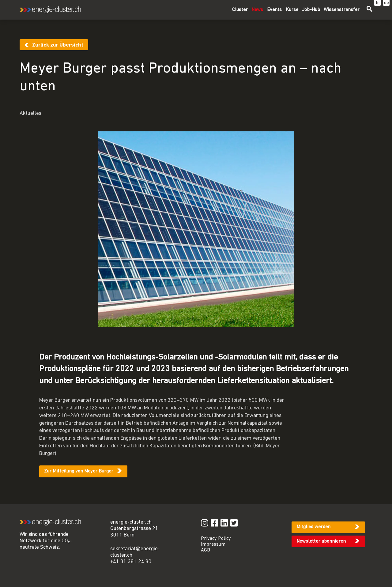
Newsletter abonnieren (321, 541)
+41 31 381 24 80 (131, 562)
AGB (205, 550)
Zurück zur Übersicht (58, 45)
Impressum (213, 544)
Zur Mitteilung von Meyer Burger (79, 471)
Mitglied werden (313, 527)
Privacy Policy (216, 539)
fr (377, 3)
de (386, 3)
